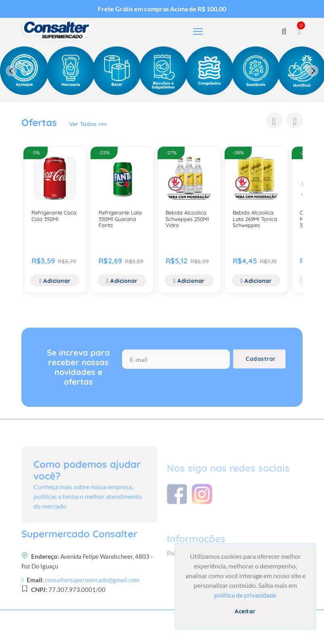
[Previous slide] (11, 71)
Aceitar (245, 611)
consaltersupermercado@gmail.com (92, 603)
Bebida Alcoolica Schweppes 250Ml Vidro (187, 219)
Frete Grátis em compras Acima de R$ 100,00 (162, 9)
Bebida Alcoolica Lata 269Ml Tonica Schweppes (255, 219)
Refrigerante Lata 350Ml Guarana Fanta (120, 219)
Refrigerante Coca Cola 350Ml (54, 216)
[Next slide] (313, 71)
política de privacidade (245, 595)
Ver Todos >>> (88, 124)
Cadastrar (261, 359)
